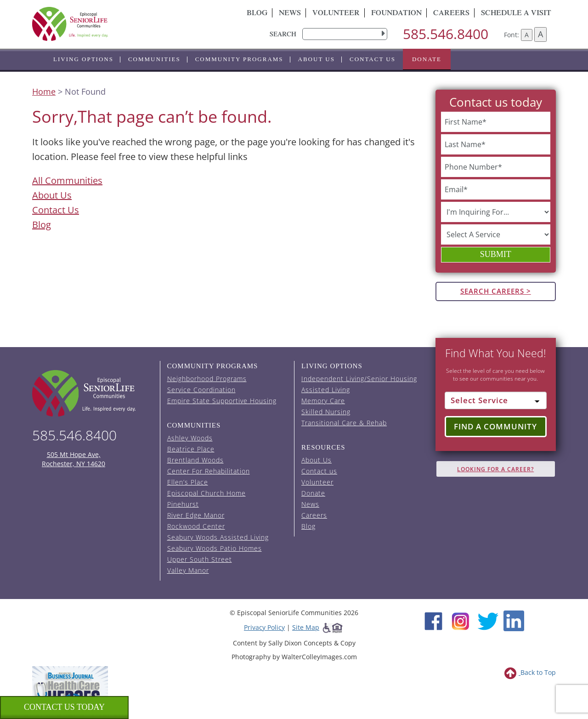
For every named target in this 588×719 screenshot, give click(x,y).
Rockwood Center (196, 526)
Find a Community (495, 426)
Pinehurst (183, 504)
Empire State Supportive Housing (222, 401)
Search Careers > (496, 291)
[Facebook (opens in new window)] (433, 620)
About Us (317, 59)
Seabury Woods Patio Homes (215, 548)
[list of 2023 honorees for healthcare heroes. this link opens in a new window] (70, 690)
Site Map (306, 627)
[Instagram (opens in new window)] (461, 620)
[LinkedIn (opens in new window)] (514, 620)
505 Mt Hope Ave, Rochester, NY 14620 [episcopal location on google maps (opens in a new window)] (73, 459)
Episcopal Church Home (206, 493)
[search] (345, 34)
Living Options (83, 59)
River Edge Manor (196, 515)
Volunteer (336, 14)
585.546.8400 (446, 34)
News (290, 14)
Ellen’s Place (188, 482)
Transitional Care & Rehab (344, 423)
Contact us (373, 59)
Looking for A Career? (495, 469)
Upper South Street (200, 559)
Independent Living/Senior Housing (359, 379)
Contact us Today (64, 707)
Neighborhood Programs (207, 379)
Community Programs (239, 59)
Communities (154, 59)
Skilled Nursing (326, 412)
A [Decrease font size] (527, 35)
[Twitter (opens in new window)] (488, 620)
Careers (451, 14)
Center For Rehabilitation (209, 471)
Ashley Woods (190, 438)
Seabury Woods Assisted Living (218, 537)
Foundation (396, 14)
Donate (427, 59)
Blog (257, 14)
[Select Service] (496, 400)
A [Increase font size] (540, 34)
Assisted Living (326, 390)
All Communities (67, 180)
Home (44, 91)
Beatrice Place (191, 449)
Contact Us (56, 210)
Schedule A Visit (516, 14)
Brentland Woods (195, 460)
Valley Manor (188, 570)
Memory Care (323, 401)
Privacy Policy (264, 627)
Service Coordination (201, 390)
